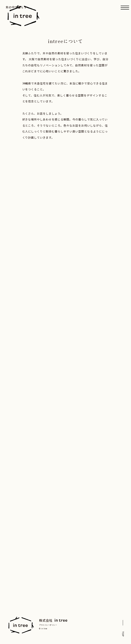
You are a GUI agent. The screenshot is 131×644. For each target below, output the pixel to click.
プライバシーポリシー (48, 625)
